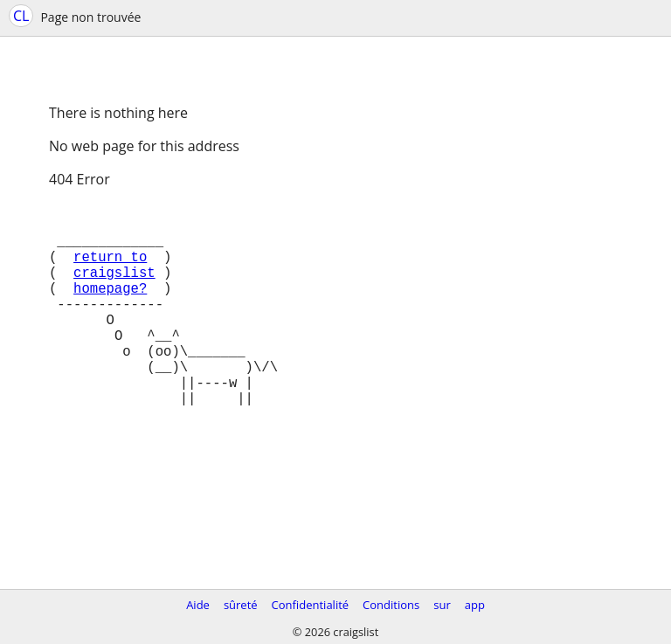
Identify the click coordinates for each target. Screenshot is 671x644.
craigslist (114, 289)
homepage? (110, 308)
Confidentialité (311, 605)
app (475, 605)
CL (21, 16)
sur (442, 605)
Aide (198, 605)
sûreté (241, 605)
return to (110, 270)
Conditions (391, 605)
